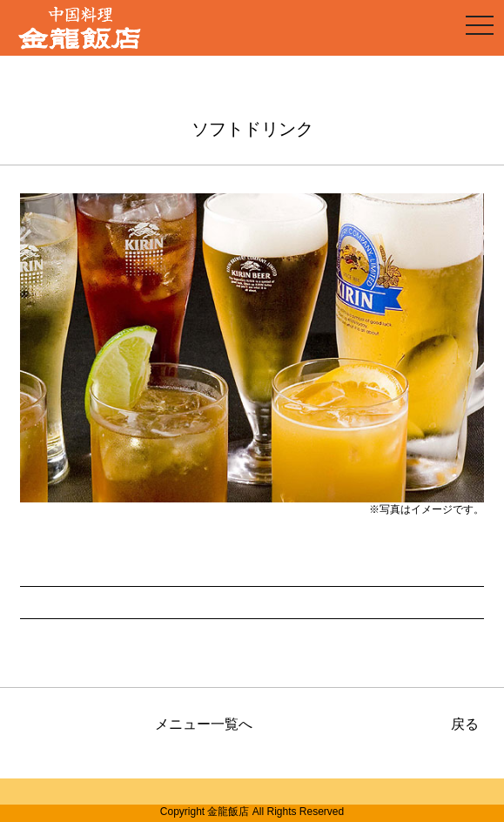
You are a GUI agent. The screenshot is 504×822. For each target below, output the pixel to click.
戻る (465, 724)
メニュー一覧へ (204, 724)
